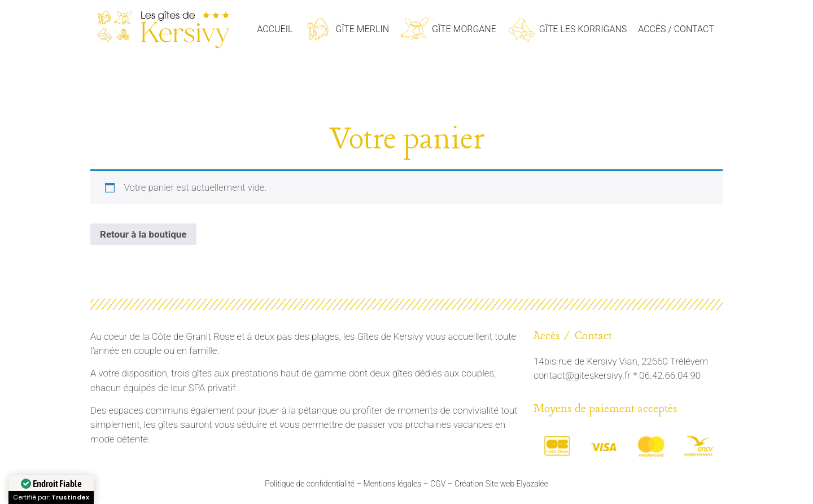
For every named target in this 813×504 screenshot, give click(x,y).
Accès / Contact (676, 29)
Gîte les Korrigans (583, 29)
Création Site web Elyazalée (501, 484)
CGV (438, 484)
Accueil (275, 29)
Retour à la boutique (143, 234)
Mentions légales (393, 484)
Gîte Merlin (362, 29)
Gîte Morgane (464, 29)
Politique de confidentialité (310, 484)
